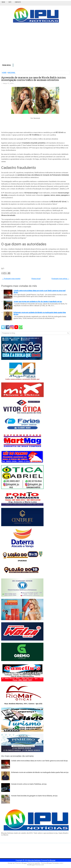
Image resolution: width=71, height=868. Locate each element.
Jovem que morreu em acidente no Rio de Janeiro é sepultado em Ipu (38, 302)
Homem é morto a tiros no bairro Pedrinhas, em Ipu (29, 784)
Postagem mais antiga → (60, 279)
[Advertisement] (35, 44)
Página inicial (7, 65)
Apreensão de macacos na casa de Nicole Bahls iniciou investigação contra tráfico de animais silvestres (33, 79)
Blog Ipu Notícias (34, 860)
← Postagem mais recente (11, 279)
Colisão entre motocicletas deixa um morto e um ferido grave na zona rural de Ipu (39, 761)
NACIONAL (12, 73)
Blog (3, 2)
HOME (4, 73)
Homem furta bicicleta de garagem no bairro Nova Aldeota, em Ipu (34, 796)
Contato (18, 2)
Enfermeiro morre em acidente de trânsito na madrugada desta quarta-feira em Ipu (40, 772)
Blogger (53, 860)
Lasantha (37, 863)
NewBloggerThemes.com (36, 865)
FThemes (18, 863)
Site (10, 2)
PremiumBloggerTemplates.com (52, 863)
